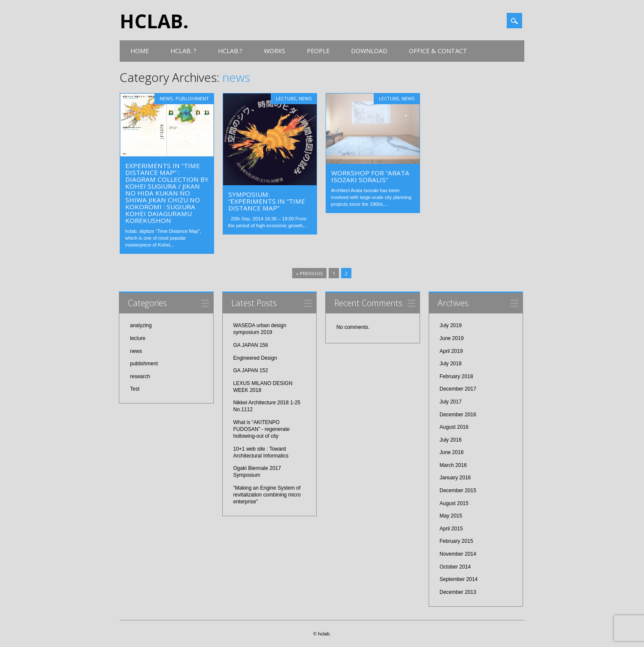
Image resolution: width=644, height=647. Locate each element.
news (166, 98)
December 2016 (458, 415)
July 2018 (451, 364)
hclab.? (230, 51)
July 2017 (451, 402)
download (369, 51)
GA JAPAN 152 (251, 370)
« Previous (309, 273)
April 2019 (451, 351)
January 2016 (455, 478)
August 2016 (454, 427)
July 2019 (451, 325)
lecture (286, 98)
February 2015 (457, 541)
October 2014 (455, 567)
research (140, 376)
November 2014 (458, 554)
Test (135, 389)
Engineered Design (255, 358)
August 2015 (454, 503)
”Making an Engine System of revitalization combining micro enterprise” (267, 495)
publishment (192, 98)
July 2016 (451, 440)
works (275, 51)
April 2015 (451, 529)
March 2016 (453, 465)
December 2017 (458, 389)
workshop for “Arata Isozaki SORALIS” (370, 176)
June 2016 (452, 452)
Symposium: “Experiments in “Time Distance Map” (267, 201)
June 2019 (452, 338)
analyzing (141, 325)
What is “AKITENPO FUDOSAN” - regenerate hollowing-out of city (262, 429)
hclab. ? (183, 51)
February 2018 (457, 376)
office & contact (438, 51)
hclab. (154, 21)
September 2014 (459, 579)
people (318, 51)
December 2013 (458, 592)
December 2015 (458, 491)
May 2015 (451, 516)
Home (140, 51)
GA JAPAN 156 (251, 345)
